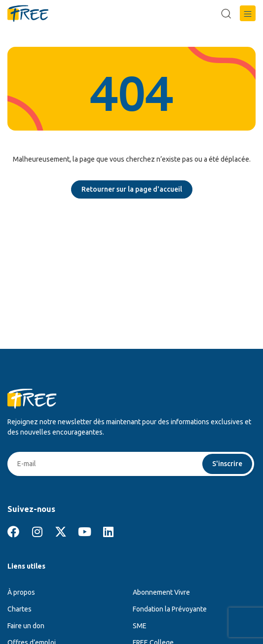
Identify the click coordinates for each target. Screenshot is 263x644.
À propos (21, 592)
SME (140, 626)
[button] (248, 13)
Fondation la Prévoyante (170, 609)
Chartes (19, 609)
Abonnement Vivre (161, 592)
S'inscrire (227, 464)
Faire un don (26, 626)
